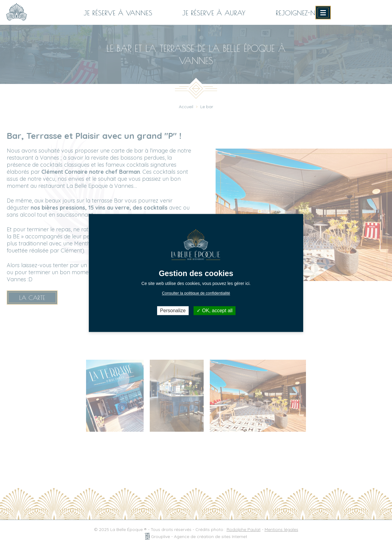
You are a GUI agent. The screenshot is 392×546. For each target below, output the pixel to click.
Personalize (173, 311)
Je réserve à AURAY (214, 13)
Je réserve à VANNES (118, 13)
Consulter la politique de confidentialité (196, 293)
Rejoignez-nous (302, 13)
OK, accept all (215, 311)
